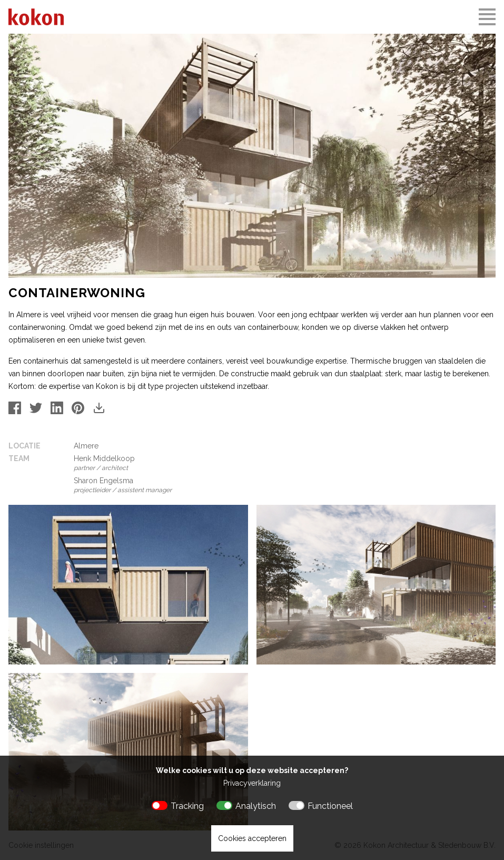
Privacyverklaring (252, 783)
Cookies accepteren (252, 838)
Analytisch (256, 806)
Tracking (187, 806)
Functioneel (330, 806)
